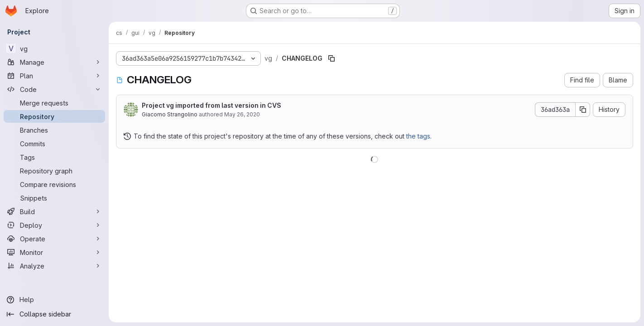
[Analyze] (54, 266)
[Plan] (54, 76)
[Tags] (54, 157)
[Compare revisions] (54, 184)
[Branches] (54, 130)
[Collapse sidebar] (54, 314)
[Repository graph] (54, 171)
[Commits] (54, 144)
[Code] (54, 89)
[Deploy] (54, 225)
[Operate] (54, 239)
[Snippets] (54, 198)
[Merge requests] (54, 103)
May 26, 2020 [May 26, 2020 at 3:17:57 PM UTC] (242, 114)
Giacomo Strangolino (170, 114)
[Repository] (54, 116)
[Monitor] (54, 252)
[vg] (54, 48)
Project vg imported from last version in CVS (211, 105)
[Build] (54, 211)
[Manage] (54, 62)
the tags (418, 136)
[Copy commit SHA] (583, 110)
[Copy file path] (332, 58)
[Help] (54, 300)
